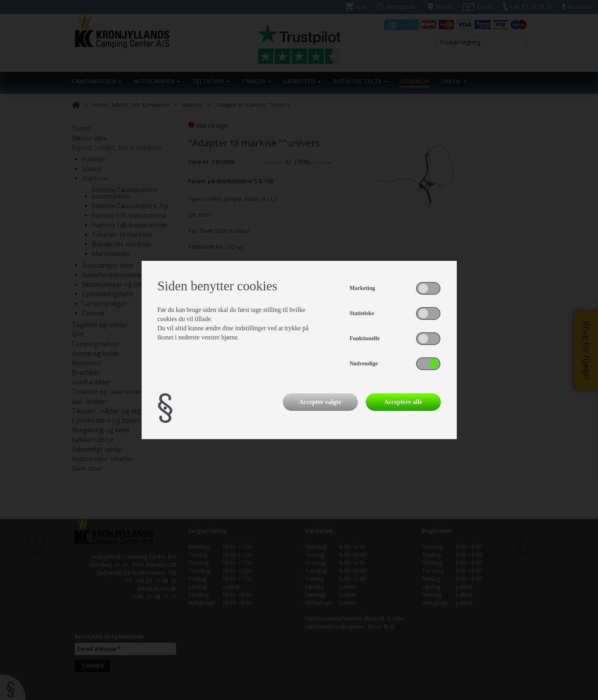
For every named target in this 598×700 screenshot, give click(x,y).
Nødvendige (364, 364)
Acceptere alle (403, 402)
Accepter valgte (320, 402)
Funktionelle (364, 338)
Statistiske (362, 313)
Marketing (362, 288)
